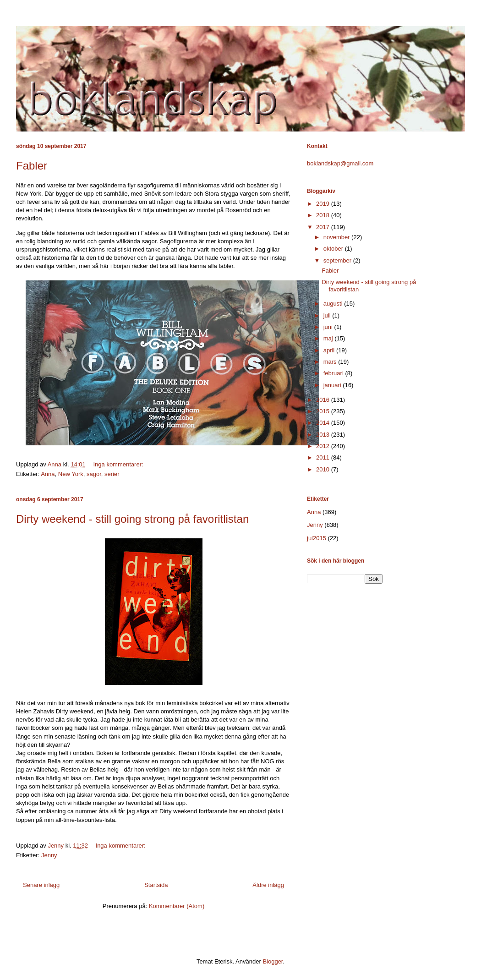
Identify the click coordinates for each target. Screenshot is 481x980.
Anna (48, 474)
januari (333, 385)
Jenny (49, 855)
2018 (324, 215)
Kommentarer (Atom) (177, 906)
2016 (324, 400)
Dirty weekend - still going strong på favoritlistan (132, 519)
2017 (324, 227)
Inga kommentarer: (119, 464)
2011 (324, 457)
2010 (324, 469)
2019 (324, 204)
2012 (324, 446)
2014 (324, 423)
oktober (334, 249)
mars (331, 362)
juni (329, 327)
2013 (324, 435)
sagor (94, 474)
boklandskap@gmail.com (340, 163)
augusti (334, 304)
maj (329, 338)
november (337, 237)
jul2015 (317, 538)
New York (71, 474)
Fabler (32, 166)
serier (112, 474)
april (330, 350)
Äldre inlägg (268, 885)
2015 (324, 411)
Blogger (273, 961)
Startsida (156, 885)
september (338, 260)
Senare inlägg (41, 885)
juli (328, 315)
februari (334, 373)
